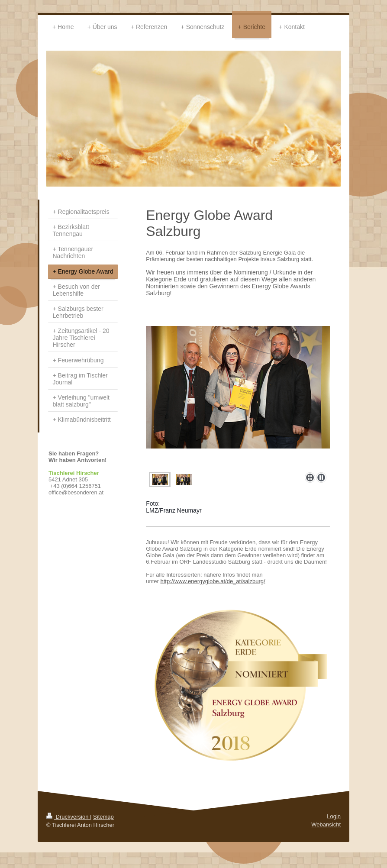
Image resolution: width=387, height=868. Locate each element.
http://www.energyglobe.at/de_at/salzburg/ (213, 581)
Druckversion (68, 817)
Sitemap (103, 817)
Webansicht (326, 824)
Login (334, 816)
